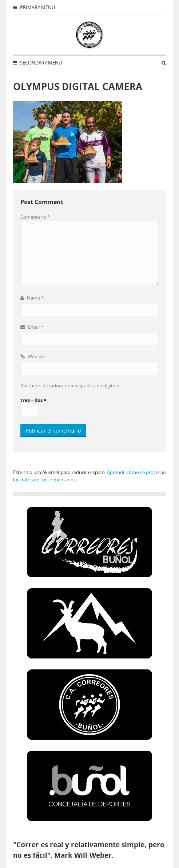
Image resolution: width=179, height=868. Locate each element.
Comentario (35, 217)
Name (32, 298)
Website (33, 356)
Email (32, 327)
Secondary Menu (37, 63)
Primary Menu (34, 7)
